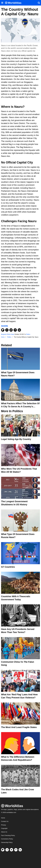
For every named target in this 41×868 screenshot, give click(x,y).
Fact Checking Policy (8, 835)
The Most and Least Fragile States (19, 727)
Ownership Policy (7, 842)
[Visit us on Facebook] (7, 850)
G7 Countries (8, 567)
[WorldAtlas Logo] (14, 3)
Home (3, 818)
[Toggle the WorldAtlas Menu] (2, 3)
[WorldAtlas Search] (39, 3)
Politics (28, 334)
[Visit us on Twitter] (11, 850)
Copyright (4, 828)
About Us (4, 832)
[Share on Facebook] (7, 330)
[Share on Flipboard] (3, 330)
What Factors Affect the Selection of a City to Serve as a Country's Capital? (20, 407)
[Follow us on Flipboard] (3, 850)
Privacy (3, 825)
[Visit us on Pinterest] (16, 850)
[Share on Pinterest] (15, 330)
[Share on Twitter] (11, 330)
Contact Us (5, 821)
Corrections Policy (7, 839)
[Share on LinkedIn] (19, 330)
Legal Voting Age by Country (16, 439)
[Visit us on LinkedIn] (20, 850)
